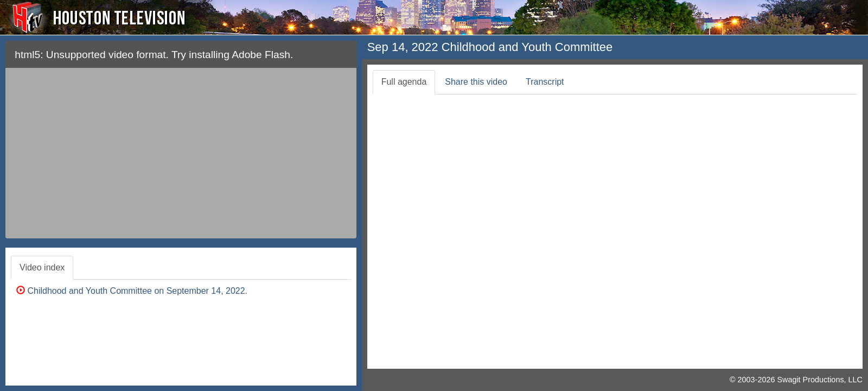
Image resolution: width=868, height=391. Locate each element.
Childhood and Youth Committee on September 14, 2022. (132, 291)
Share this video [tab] (476, 82)
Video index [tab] (42, 267)
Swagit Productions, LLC (820, 380)
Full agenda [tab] (404, 82)
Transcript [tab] (545, 82)
